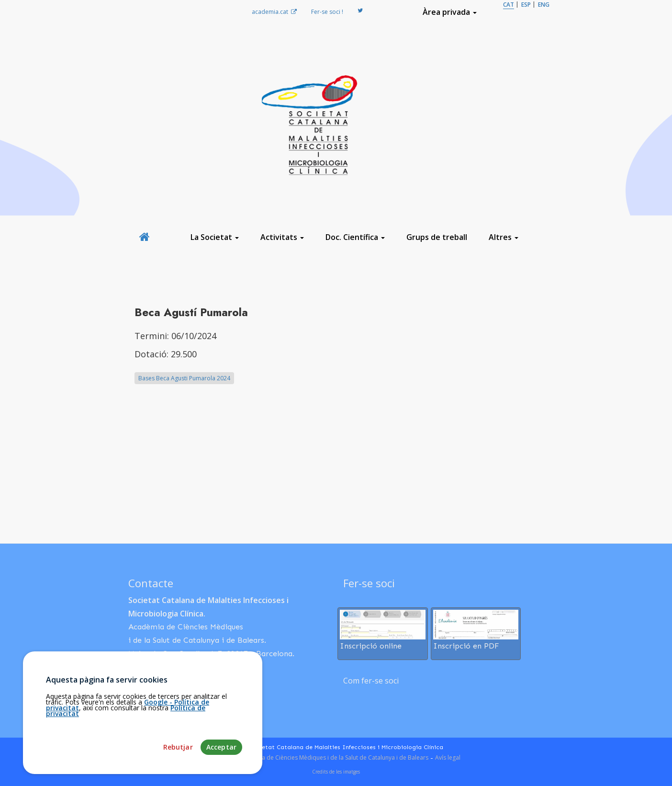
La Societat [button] (215, 237)
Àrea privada (450, 12)
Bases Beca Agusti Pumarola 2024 (184, 378)
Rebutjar (178, 776)
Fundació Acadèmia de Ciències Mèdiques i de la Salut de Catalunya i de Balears (320, 758)
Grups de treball (437, 237)
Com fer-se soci (371, 681)
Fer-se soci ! (327, 12)
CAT (509, 5)
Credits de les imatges (336, 772)
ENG (544, 5)
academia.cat (274, 12)
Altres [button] (504, 237)
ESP (526, 5)
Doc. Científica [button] (355, 237)
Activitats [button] (282, 237)
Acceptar (221, 776)
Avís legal (448, 758)
